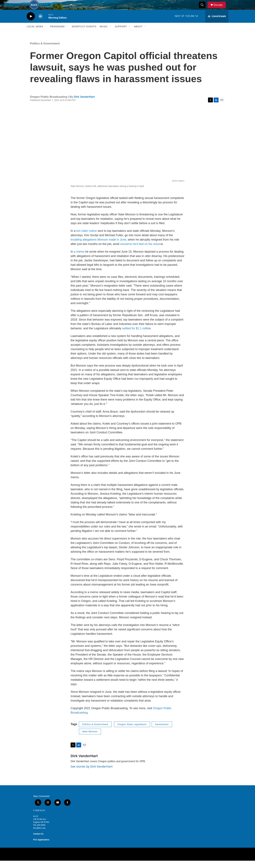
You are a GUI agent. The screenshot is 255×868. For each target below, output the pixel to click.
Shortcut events (84, 34)
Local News (35, 34)
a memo (79, 259)
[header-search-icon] (204, 9)
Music (104, 34)
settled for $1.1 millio (136, 336)
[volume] (40, 24)
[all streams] (217, 24)
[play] (31, 24)
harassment (162, 732)
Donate (220, 9)
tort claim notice (87, 238)
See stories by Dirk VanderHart (92, 774)
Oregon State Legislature (132, 732)
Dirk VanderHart (84, 104)
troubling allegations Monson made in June (98, 247)
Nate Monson (90, 739)
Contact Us (38, 841)
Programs (57, 34)
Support (121, 34)
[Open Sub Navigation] (46, 34)
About (138, 34)
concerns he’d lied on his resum (140, 251)
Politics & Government (45, 51)
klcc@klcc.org (39, 835)
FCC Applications (41, 847)
